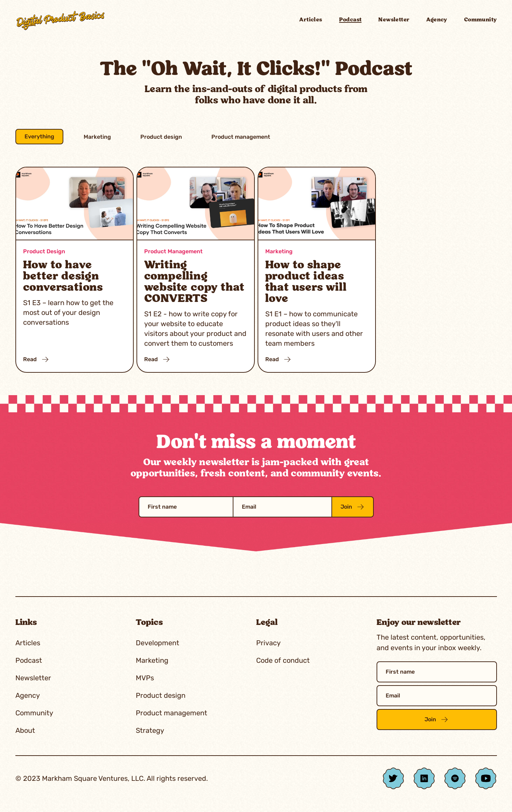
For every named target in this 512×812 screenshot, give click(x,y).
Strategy (150, 730)
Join (353, 507)
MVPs (145, 678)
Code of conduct (283, 660)
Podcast (350, 20)
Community (481, 20)
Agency (437, 20)
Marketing (97, 137)
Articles (311, 20)
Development (157, 643)
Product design (161, 137)
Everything (39, 136)
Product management (241, 137)
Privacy (268, 643)
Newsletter (394, 20)
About (25, 730)
